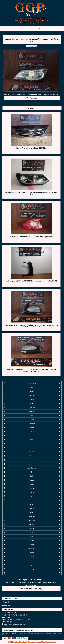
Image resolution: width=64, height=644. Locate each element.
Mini (32, 500)
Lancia (32, 480)
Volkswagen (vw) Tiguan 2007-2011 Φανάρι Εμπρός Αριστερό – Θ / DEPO (32, 40)
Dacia (32, 419)
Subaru (32, 553)
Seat (32, 536)
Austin (32, 391)
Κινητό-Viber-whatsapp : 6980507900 (32, 23)
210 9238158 (37, 20)
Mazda (32, 488)
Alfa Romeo (32, 383)
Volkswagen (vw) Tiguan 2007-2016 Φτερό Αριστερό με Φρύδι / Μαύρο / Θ (31, 281)
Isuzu (32, 456)
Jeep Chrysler (32, 468)
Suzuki (32, 557)
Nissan (32, 508)
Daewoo (32, 424)
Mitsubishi (32, 504)
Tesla (32, 561)
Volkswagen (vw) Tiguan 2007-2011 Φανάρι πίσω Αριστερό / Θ (31, 237)
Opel (32, 512)
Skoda (32, 541)
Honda (32, 448)
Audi (32, 387)
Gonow (32, 444)
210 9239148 (27, 20)
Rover (32, 528)
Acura (32, 395)
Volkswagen (32, 569)
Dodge (32, 432)
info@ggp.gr (7, 617)
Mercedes (32, 492)
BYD (32, 403)
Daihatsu (32, 428)
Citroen (32, 411)
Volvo (32, 573)
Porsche (32, 520)
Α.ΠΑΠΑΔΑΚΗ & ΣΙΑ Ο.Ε (10, 613)
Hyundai (32, 452)
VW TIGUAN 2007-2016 (32, 46)
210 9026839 (46, 20)
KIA (32, 472)
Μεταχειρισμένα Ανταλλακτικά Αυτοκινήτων (42, 642)
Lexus (32, 484)
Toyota (32, 565)
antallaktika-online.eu (21, 642)
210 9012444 (17, 20)
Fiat (32, 436)
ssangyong (32, 549)
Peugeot (32, 516)
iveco (32, 460)
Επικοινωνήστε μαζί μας (31, 588)
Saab (32, 532)
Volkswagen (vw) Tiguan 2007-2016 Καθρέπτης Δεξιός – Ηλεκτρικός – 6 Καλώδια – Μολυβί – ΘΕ (31, 370)
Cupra (32, 415)
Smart (32, 545)
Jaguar (32, 464)
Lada (32, 476)
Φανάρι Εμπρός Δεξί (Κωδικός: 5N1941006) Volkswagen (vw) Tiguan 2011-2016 (31, 193)
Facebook (6, 602)
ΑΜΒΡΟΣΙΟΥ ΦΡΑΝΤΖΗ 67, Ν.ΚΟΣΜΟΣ (32, 18)
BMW (32, 399)
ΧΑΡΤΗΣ (6, 605)
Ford (32, 440)
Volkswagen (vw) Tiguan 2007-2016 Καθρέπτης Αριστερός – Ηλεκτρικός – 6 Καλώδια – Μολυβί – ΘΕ (31, 326)
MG (32, 496)
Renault (32, 524)
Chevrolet (32, 407)
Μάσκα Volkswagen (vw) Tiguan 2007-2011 (31, 148)
